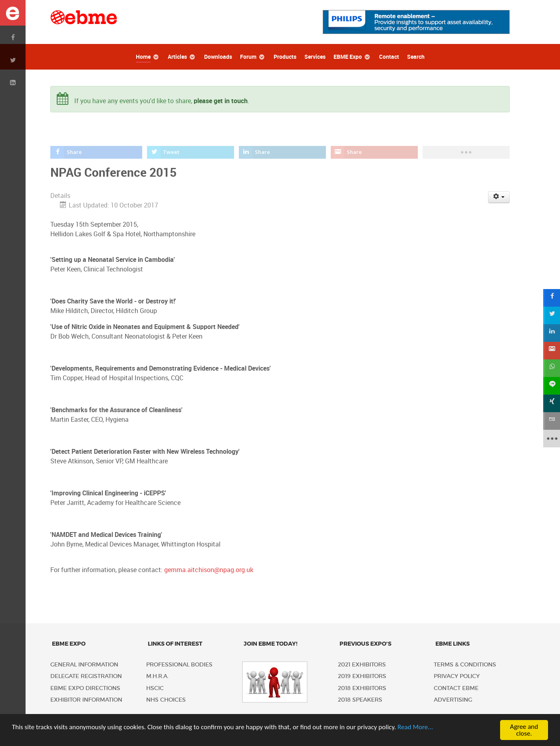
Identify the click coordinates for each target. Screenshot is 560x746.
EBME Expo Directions (85, 688)
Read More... (415, 727)
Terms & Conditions (465, 665)
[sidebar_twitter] (551, 315)
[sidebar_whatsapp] (551, 368)
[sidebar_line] (551, 386)
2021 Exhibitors (362, 665)
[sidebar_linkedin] (551, 333)
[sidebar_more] (551, 439)
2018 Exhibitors (362, 688)
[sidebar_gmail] (551, 351)
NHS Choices (166, 700)
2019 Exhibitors (362, 676)
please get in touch (221, 101)
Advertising (453, 700)
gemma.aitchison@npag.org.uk (209, 570)
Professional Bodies (179, 665)
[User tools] (499, 197)
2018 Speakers (360, 700)
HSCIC (155, 688)
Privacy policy (457, 676)
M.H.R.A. (157, 676)
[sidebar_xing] (551, 403)
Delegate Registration (86, 676)
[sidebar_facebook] (551, 298)
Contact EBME (456, 688)
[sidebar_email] (551, 421)
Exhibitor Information (86, 700)
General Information (84, 665)
